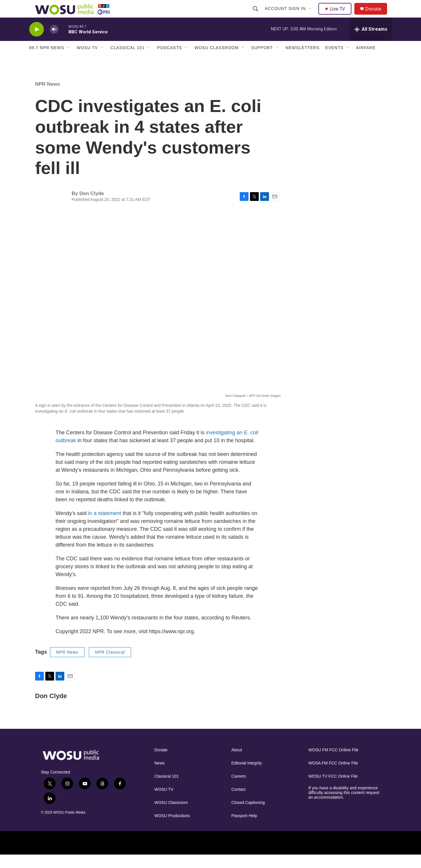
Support (262, 61)
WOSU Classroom (216, 61)
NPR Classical (110, 665)
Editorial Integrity (246, 776)
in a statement (105, 526)
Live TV (337, 15)
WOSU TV (87, 61)
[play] (37, 43)
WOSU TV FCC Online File (333, 789)
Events (334, 61)
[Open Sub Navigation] (311, 15)
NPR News (48, 97)
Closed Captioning (248, 816)
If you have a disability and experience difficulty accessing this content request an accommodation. (344, 806)
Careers (239, 789)
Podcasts (169, 61)
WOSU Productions (172, 829)
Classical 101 (128, 61)
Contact (238, 803)
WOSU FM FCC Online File (333, 763)
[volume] (54, 43)
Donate (377, 15)
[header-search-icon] (256, 15)
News (159, 776)
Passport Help (244, 829)
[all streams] (371, 42)
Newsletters (303, 61)
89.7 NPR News (47, 61)
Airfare (366, 61)
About (237, 763)
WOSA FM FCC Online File (333, 776)
